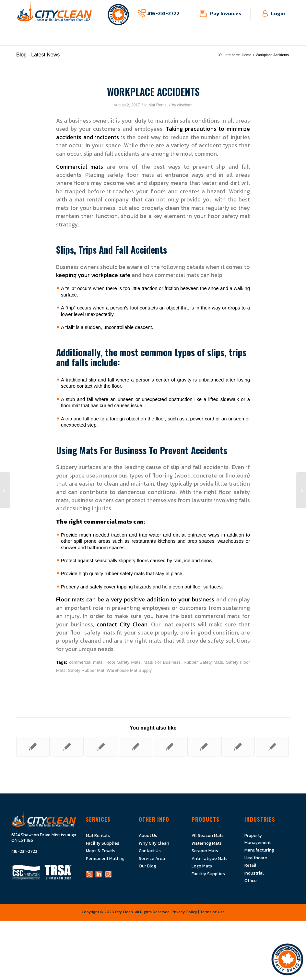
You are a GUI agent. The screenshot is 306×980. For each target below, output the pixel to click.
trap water (150, 535)
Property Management (258, 839)
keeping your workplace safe (93, 275)
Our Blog (147, 866)
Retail (250, 865)
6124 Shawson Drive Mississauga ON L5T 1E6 (44, 838)
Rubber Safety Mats (203, 662)
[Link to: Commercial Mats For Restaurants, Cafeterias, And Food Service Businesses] (136, 747)
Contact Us (150, 851)
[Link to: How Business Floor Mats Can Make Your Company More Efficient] (101, 747)
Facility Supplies (103, 843)
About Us (148, 835)
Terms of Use (212, 912)
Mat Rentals (98, 835)
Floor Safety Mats (123, 662)
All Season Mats (208, 835)
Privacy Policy (184, 912)
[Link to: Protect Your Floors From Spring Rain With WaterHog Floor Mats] (272, 747)
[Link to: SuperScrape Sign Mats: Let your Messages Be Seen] (170, 747)
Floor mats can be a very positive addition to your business (135, 599)
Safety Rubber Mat (86, 670)
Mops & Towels (101, 851)
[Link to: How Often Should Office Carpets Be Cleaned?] (238, 747)
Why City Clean (154, 843)
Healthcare (256, 858)
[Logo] (54, 15)
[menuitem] (71, 42)
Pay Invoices (226, 13)
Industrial (254, 873)
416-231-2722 (163, 13)
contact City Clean (122, 624)
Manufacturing (259, 850)
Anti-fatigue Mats (210, 858)
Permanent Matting (105, 858)
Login (278, 13)
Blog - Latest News (38, 55)
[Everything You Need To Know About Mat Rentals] (5, 490)
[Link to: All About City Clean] (33, 747)
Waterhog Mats (207, 843)
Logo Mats (202, 866)
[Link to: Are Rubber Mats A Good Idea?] (67, 747)
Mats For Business (162, 662)
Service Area (152, 858)
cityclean (185, 105)
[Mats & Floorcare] (301, 490)
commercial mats (86, 662)
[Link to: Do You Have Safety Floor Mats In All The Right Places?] (204, 747)
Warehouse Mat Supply (129, 670)
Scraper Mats (205, 851)
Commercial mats (80, 167)
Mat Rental (158, 105)
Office (251, 880)
